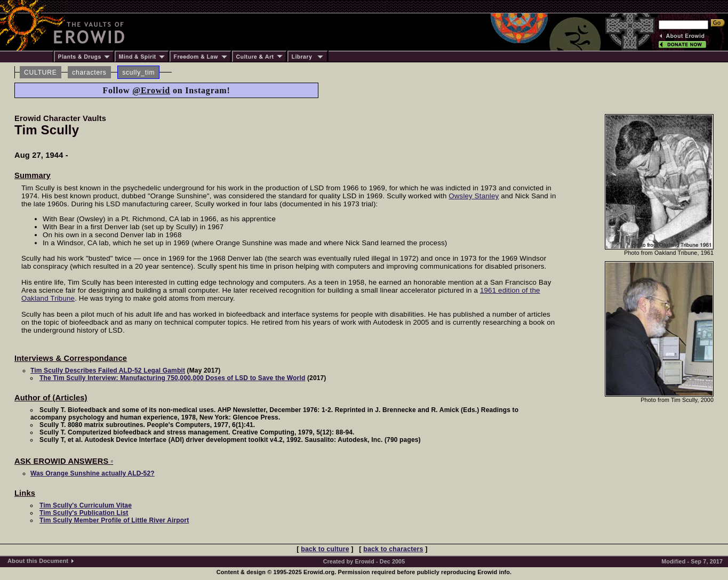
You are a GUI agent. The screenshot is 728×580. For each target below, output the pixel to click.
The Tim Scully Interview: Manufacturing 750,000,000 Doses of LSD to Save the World (172, 378)
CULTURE (41, 72)
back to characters (393, 549)
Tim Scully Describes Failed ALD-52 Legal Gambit (108, 370)
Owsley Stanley (474, 196)
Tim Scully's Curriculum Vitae (86, 505)
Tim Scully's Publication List (84, 513)
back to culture (325, 549)
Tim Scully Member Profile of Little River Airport (114, 520)
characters (89, 72)
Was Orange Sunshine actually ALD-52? (93, 473)
